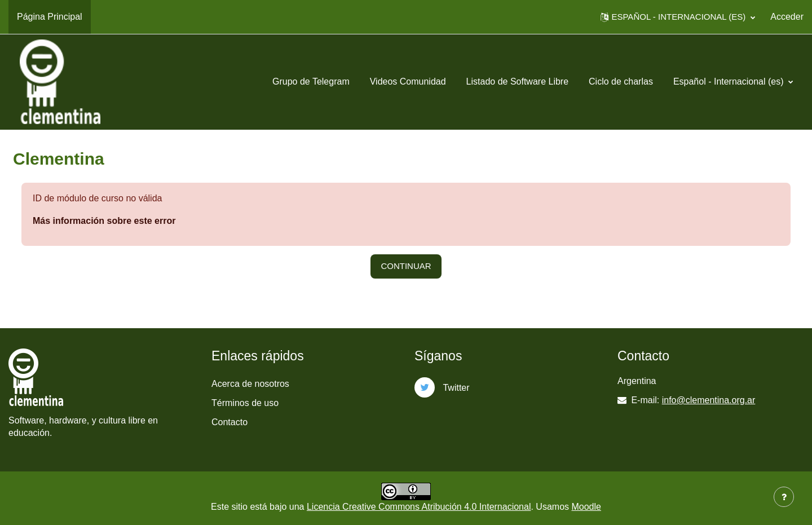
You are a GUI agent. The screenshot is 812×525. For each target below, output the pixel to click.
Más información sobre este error (104, 221)
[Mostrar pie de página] (784, 497)
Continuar (406, 266)
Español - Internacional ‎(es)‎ (730, 81)
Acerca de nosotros (250, 384)
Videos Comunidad (408, 81)
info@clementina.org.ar (709, 400)
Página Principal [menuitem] (50, 17)
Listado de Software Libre (517, 81)
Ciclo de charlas (621, 81)
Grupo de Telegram (311, 81)
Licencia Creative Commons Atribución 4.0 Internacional (419, 507)
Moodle (586, 507)
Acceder (787, 17)
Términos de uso (245, 403)
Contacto (230, 422)
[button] (678, 17)
